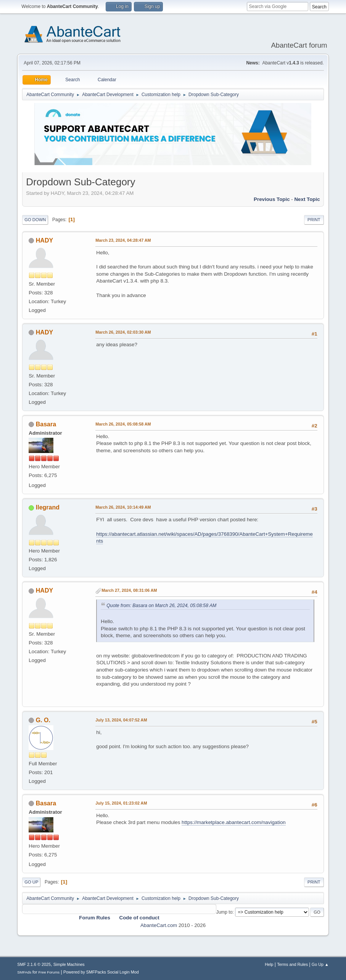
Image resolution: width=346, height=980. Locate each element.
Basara (46, 424)
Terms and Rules (292, 964)
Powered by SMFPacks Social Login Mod (101, 972)
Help (269, 964)
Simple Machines (69, 964)
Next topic (307, 199)
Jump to (224, 912)
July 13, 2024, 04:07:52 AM (121, 720)
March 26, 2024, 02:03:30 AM (123, 332)
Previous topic (272, 199)
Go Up (31, 882)
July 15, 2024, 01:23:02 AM (121, 803)
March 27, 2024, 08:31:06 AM (129, 590)
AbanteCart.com (159, 925)
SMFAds (24, 972)
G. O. (43, 720)
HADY (44, 240)
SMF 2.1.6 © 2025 (34, 964)
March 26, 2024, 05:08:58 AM (123, 424)
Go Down (35, 220)
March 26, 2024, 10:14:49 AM (123, 507)
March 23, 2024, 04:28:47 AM (123, 240)
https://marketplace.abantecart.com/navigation (234, 822)
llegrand (48, 507)
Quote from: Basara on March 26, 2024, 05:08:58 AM (161, 606)
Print (314, 220)
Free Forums (49, 972)
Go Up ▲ (320, 964)
